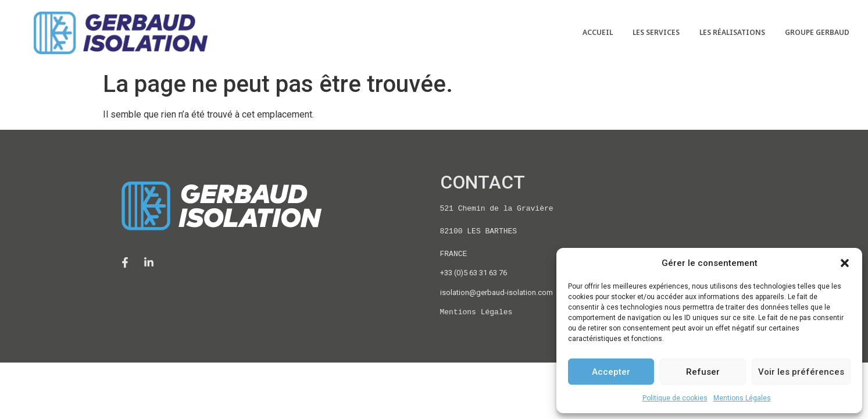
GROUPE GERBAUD (817, 32)
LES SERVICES (656, 32)
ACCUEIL (598, 32)
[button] (845, 263)
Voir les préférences (801, 372)
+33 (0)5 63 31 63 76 (474, 273)
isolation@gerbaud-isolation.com (496, 292)
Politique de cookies (675, 398)
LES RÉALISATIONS (732, 32)
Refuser (703, 372)
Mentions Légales (742, 398)
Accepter (611, 372)
